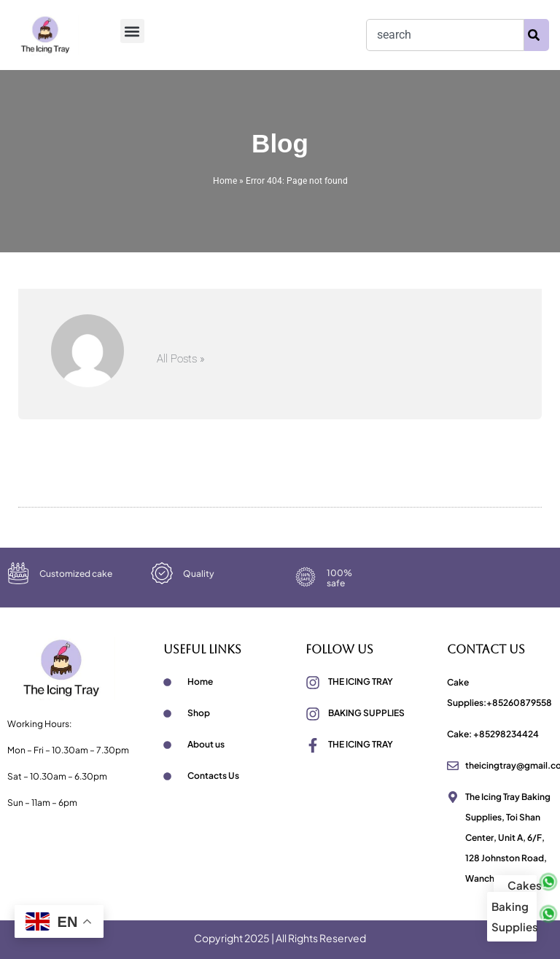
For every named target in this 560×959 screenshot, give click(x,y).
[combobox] (445, 35)
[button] (132, 31)
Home (225, 181)
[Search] (537, 35)
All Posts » (181, 359)
